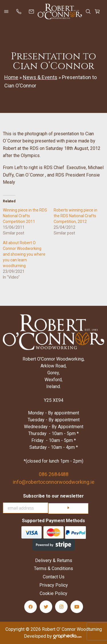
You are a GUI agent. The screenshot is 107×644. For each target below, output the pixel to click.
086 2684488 (54, 474)
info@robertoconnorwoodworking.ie (54, 482)
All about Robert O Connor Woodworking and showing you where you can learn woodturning (24, 254)
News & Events (40, 77)
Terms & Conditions (53, 568)
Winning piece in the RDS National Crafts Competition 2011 (25, 216)
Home (11, 77)
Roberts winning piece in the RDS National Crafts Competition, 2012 (75, 216)
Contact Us (54, 577)
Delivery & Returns (54, 560)
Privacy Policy (54, 585)
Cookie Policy (53, 593)
